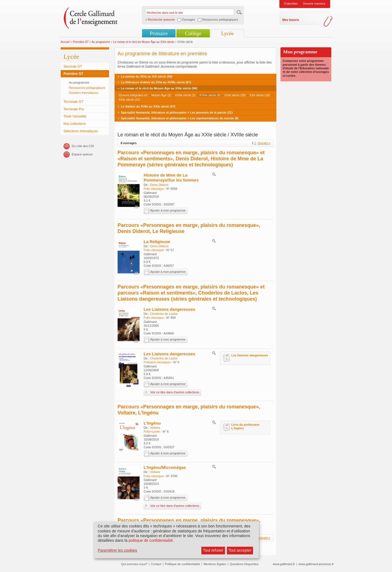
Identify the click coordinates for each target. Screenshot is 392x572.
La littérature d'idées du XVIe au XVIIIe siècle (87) (156, 82)
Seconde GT (73, 67)
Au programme (101, 42)
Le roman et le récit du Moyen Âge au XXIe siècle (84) (159, 88)
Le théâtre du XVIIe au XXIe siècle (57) (148, 106)
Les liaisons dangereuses (250, 355)
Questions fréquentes (244, 564)
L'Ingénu (152, 423)
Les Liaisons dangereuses (169, 309)
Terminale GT (73, 102)
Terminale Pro (74, 109)
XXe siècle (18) (260, 95)
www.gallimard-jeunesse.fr (316, 564)
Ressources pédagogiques (87, 88)
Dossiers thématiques (84, 93)
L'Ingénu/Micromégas (165, 467)
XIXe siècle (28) (235, 95)
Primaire (159, 33)
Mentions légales (215, 564)
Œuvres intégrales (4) (133, 95)
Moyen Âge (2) (161, 95)
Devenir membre (314, 4)
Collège (193, 33)
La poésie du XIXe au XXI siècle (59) (147, 76)
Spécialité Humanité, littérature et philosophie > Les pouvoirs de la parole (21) (177, 112)
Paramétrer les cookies (117, 550)
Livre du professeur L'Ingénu (245, 426)
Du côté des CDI (83, 146)
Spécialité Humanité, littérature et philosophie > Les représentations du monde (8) (180, 118)
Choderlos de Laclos (164, 314)
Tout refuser (213, 550)
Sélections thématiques (81, 131)
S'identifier (291, 4)
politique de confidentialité (151, 540)
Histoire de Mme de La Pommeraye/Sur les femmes (171, 178)
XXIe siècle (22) (129, 100)
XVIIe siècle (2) (185, 95)
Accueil (65, 42)
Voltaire (155, 428)
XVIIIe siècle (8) (210, 95)
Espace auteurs (82, 154)
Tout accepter (240, 550)
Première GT (81, 42)
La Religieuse (157, 242)
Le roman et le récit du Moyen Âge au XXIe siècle (144, 42)
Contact (156, 564)
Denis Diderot (159, 185)
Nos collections (75, 124)
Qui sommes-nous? (134, 564)
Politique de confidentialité (182, 564)
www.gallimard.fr (284, 564)
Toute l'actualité (75, 116)
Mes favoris (291, 20)
